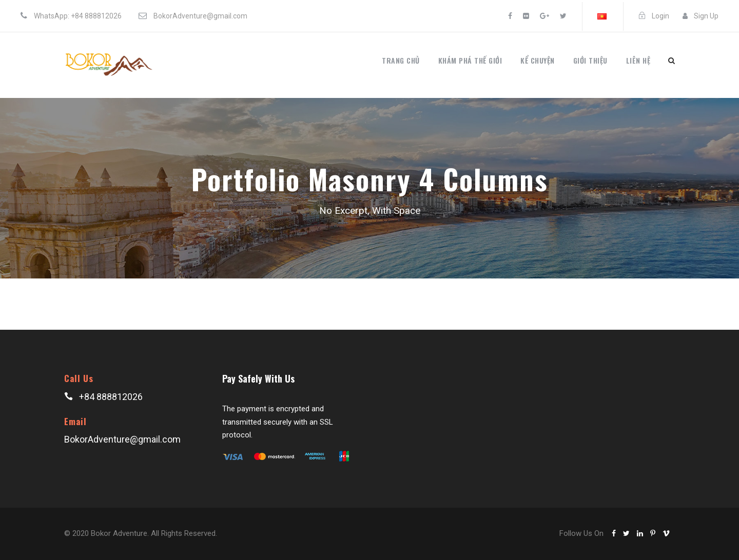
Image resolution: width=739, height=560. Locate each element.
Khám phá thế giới (470, 60)
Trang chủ (401, 60)
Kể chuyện (538, 60)
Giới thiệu (590, 60)
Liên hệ (638, 60)
